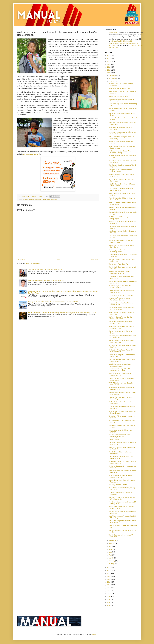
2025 (109, 58)
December (113, 75)
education (26, 199)
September (113, 540)
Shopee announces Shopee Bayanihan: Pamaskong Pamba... (122, 100)
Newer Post (21, 260)
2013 (109, 585)
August (111, 543)
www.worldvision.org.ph (32, 154)
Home (58, 260)
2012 (109, 588)
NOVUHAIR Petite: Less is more (119, 89)
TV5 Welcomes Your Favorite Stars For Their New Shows (122, 309)
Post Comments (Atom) (34, 263)
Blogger (94, 634)
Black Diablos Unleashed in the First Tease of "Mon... (121, 458)
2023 (109, 64)
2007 (109, 602)
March (111, 558)
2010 (109, 594)
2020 (109, 73)
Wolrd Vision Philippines (50, 199)
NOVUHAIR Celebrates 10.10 (118, 96)
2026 (109, 55)
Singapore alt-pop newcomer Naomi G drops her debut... (121, 171)
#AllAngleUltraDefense (131, 43)
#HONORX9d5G (127, 41)
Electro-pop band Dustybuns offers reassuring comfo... (120, 251)
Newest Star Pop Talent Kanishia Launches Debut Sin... (119, 273)
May (110, 552)
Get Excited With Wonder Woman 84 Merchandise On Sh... (121, 351)
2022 (109, 67)
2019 (109, 567)
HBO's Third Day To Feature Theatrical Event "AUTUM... (121, 508)
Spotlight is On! (114, 440)
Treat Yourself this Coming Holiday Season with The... (120, 374)
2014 (109, 582)
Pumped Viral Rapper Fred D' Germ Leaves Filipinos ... (120, 398)
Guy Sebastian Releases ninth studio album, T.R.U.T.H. (121, 190)
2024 (109, 61)
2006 (109, 605)
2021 (109, 70)
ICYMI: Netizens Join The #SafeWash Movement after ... (121, 291)
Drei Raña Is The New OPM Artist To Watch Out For (45, 270)
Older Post (94, 260)
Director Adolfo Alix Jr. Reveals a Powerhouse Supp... (119, 299)
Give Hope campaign (36, 199)
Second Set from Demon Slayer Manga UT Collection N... (122, 498)
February (112, 561)
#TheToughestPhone (116, 43)
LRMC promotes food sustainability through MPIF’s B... (120, 476)
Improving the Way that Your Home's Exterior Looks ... (121, 241)
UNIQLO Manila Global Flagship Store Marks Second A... (121, 341)
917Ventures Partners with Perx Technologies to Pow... (119, 436)
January (112, 564)
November (113, 78)
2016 (109, 576)
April (111, 555)
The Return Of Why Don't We (118, 264)
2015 (109, 579)
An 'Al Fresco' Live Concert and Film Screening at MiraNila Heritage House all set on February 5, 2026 (62, 313)
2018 (109, 570)
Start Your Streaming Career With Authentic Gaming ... (120, 152)
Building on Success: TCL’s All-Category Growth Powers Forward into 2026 (53, 302)
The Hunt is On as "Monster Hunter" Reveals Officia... (120, 323)
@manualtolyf (114, 33)
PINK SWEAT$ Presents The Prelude (121, 295)
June (111, 549)
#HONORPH (113, 45)
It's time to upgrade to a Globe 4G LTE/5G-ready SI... (120, 287)
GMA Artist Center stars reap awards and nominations (46, 280)
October (112, 81)
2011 (109, 591)
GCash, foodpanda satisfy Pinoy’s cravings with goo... (120, 365)
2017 (109, 573)
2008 (109, 600)
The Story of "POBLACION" (118, 485)
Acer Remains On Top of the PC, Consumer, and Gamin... (119, 370)
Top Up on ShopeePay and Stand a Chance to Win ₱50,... (120, 318)
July (110, 546)
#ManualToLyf (116, 41)
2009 (109, 597)
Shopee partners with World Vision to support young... (121, 304)
